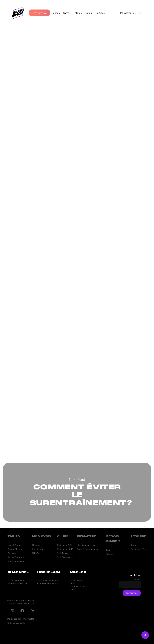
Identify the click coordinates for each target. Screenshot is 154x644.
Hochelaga (37, 549)
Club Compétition (66, 557)
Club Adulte (63, 553)
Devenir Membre (15, 549)
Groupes (12, 553)
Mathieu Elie (17, 56)
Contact (110, 554)
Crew (133, 545)
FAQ (108, 550)
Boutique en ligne (16, 561)
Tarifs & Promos (15, 545)
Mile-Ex (36, 553)
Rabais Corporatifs (16, 557)
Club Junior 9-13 (65, 545)
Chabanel (37, 545)
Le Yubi (103, 214)
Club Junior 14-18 (65, 549)
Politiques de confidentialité (21, 619)
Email (137, 579)
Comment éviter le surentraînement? (77, 492)
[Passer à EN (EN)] (141, 13)
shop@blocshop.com (56, 433)
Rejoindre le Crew (139, 549)
